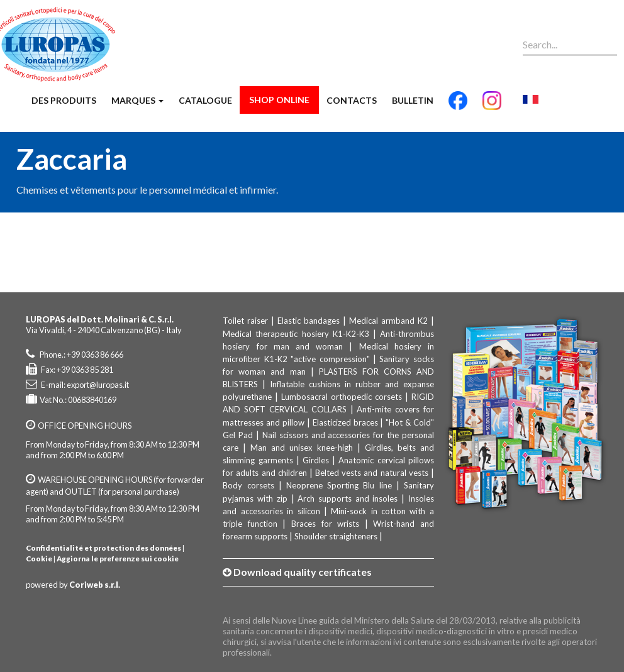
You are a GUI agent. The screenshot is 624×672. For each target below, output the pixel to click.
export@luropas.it (98, 385)
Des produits (64, 100)
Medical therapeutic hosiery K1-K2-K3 (296, 334)
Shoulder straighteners (336, 536)
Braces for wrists (325, 524)
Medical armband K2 (388, 321)
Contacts (352, 100)
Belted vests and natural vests (372, 473)
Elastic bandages (309, 321)
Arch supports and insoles (348, 498)
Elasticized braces (345, 422)
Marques (137, 100)
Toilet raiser (245, 321)
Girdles (316, 460)
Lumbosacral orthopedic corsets (342, 397)
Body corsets (248, 485)
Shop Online (279, 100)
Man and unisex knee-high (302, 448)
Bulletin (413, 100)
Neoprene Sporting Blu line (339, 485)
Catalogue (205, 100)
